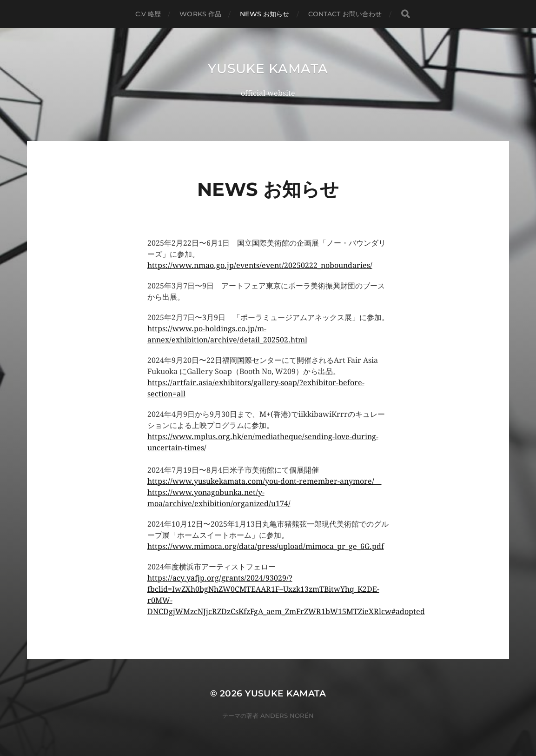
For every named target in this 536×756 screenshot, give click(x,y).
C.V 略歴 (148, 14)
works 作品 (200, 14)
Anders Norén (287, 716)
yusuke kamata (268, 68)
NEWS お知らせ (265, 14)
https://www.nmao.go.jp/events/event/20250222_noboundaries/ (260, 265)
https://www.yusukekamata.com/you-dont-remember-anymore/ (261, 481)
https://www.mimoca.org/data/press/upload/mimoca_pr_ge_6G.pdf (266, 546)
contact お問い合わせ (345, 14)
